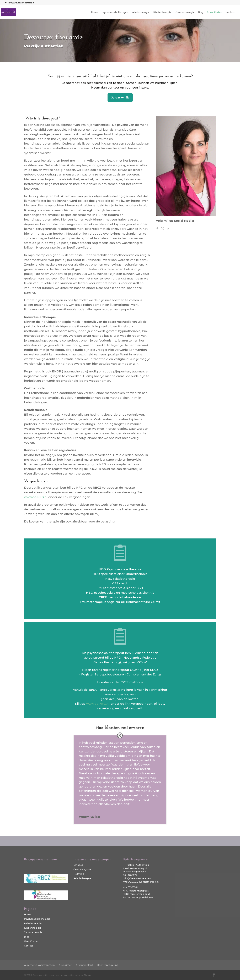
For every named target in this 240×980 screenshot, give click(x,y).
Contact (230, 12)
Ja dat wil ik (120, 98)
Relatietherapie (141, 12)
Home (94, 12)
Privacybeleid (84, 965)
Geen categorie (82, 869)
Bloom (88, 975)
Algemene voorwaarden (39, 965)
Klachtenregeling (108, 965)
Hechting (79, 874)
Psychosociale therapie (115, 12)
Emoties (78, 865)
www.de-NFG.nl (36, 497)
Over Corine (215, 12)
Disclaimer (65, 965)
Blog (201, 12)
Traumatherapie (185, 12)
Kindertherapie (162, 12)
